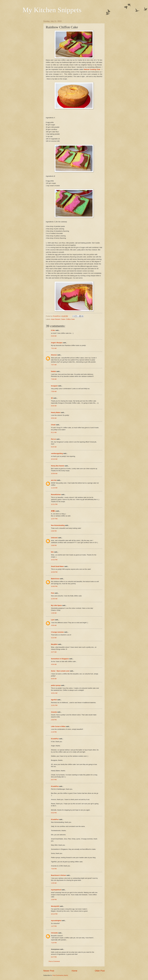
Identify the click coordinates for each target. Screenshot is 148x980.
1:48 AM (54, 613)
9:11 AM (54, 432)
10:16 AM (54, 459)
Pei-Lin (53, 439)
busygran (54, 386)
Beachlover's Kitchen (59, 875)
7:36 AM (54, 379)
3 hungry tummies (57, 632)
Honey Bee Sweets (58, 466)
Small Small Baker (57, 566)
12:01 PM (54, 705)
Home (74, 971)
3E (52, 398)
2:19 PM (54, 732)
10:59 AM (54, 473)
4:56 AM (54, 664)
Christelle (54, 933)
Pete (53, 593)
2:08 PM (54, 545)
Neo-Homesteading (58, 525)
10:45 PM (54, 586)
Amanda (54, 712)
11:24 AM (54, 488)
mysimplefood (56, 890)
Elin (52, 552)
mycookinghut (56, 921)
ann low (54, 480)
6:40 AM (54, 336)
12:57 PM (54, 519)
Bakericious (55, 579)
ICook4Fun (55, 739)
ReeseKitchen (56, 495)
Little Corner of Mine (58, 726)
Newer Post (49, 971)
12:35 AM (54, 599)
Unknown (54, 538)
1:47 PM (54, 926)
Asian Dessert (55, 319)
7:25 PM (54, 943)
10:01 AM (54, 693)
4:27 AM (54, 652)
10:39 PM (54, 572)
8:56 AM (54, 418)
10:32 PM (54, 560)
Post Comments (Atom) (60, 975)
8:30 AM (54, 406)
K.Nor (53, 330)
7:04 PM (54, 869)
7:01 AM (54, 348)
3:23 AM (54, 638)
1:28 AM (54, 883)
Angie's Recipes (57, 343)
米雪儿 (53, 511)
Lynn (53, 620)
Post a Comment (54, 961)
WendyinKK (55, 906)
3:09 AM (54, 625)
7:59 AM (54, 391)
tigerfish (54, 700)
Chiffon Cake (70, 319)
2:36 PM (54, 900)
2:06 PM (54, 531)
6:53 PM (54, 813)
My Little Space (56, 605)
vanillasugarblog (57, 453)
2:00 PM (54, 720)
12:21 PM (54, 504)
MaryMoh (54, 644)
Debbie (53, 371)
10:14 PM (54, 914)
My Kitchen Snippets (52, 10)
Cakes (63, 319)
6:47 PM (54, 780)
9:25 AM (54, 447)
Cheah (53, 425)
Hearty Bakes (56, 412)
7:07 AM (54, 365)
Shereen (54, 355)
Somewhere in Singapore (60, 659)
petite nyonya (56, 685)
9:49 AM (54, 679)
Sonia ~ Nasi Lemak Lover (60, 671)
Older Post (100, 971)
